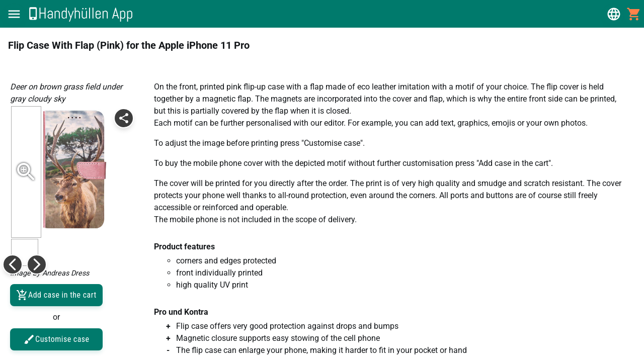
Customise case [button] (56, 339)
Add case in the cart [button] (56, 295)
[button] (14, 14)
